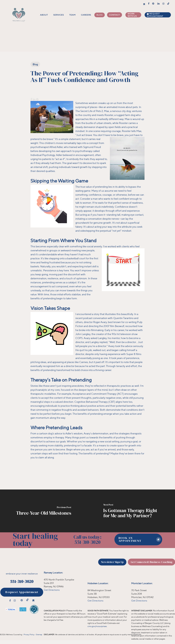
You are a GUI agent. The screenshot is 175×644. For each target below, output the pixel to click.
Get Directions (52, 590)
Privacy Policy (29, 635)
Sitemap (39, 635)
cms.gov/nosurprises (97, 626)
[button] (138, 539)
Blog (35, 64)
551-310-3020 (22, 581)
